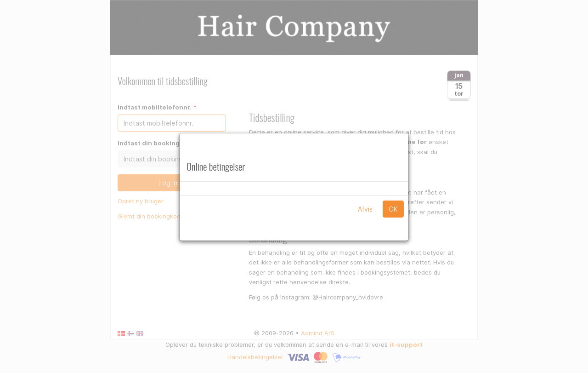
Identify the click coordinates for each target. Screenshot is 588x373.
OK (393, 209)
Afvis (365, 209)
